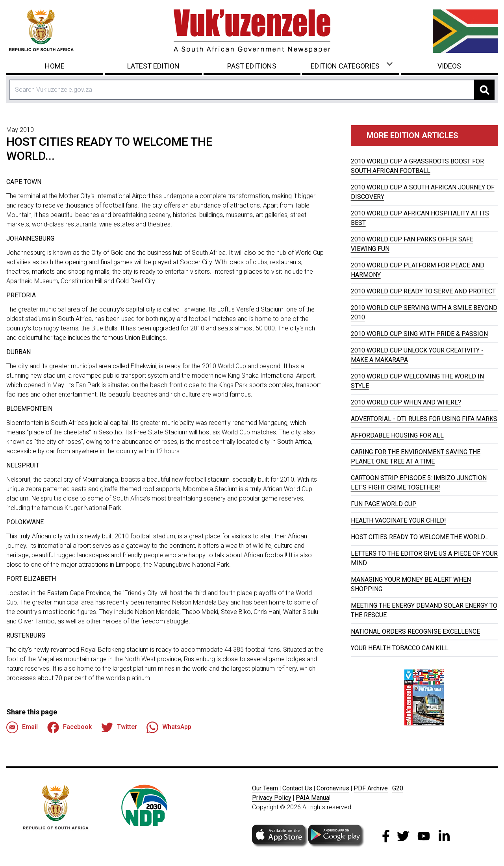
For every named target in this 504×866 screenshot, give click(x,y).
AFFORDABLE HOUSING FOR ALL (397, 435)
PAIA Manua (312, 798)
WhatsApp (169, 727)
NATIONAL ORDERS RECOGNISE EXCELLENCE (415, 631)
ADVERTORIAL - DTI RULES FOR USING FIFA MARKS (424, 419)
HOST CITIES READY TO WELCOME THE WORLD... (420, 537)
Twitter (119, 727)
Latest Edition (153, 66)
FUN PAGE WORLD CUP (384, 504)
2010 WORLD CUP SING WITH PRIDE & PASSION (419, 334)
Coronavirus (333, 788)
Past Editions (252, 66)
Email (22, 727)
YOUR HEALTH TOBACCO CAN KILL (400, 648)
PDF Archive (371, 788)
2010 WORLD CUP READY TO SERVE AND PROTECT (423, 291)
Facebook (69, 727)
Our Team (265, 788)
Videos (449, 66)
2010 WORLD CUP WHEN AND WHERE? (406, 402)
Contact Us (297, 788)
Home (55, 66)
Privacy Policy (272, 798)
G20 (398, 788)
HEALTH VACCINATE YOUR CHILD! (398, 520)
